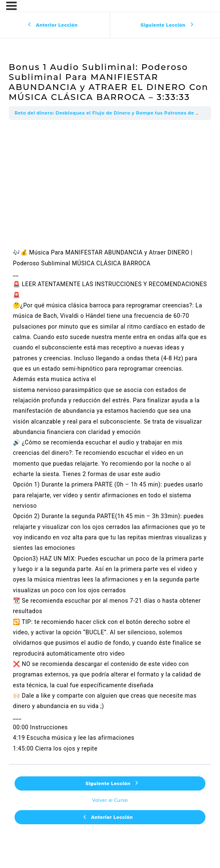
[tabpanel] (110, 442)
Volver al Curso (110, 800)
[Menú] (11, 6)
